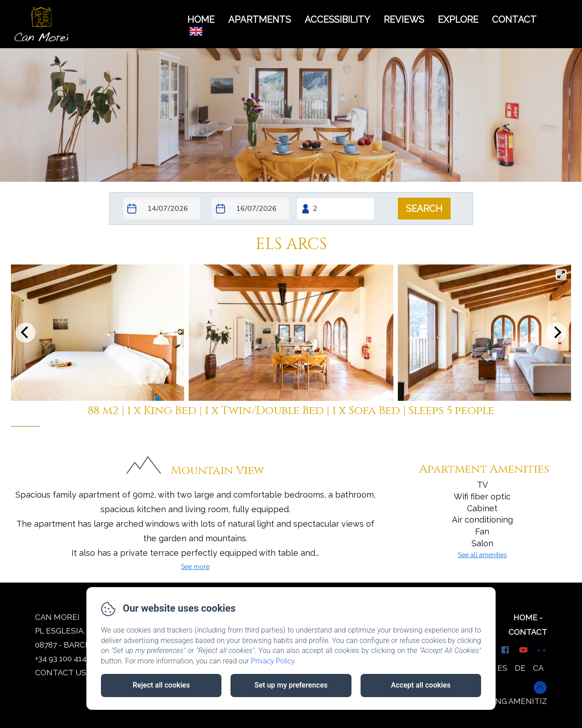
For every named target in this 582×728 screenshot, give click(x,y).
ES (502, 668)
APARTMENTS (260, 20)
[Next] (557, 333)
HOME (201, 20)
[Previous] (25, 333)
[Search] (424, 209)
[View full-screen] (561, 274)
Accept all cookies (421, 685)
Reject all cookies (161, 685)
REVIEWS (404, 20)
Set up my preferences (291, 685)
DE (520, 668)
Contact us (61, 673)
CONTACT (514, 20)
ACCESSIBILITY (337, 20)
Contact (528, 632)
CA (538, 668)
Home (525, 618)
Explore (458, 20)
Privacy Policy (273, 661)
